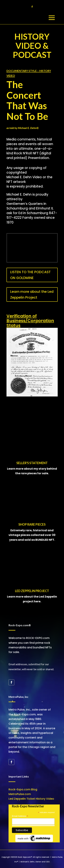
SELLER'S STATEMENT (32, 463)
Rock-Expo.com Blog (23, 789)
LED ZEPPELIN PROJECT (32, 591)
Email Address (20, 816)
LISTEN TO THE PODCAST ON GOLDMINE (30, 275)
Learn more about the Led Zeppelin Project (32, 294)
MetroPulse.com (20, 794)
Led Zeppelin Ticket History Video (31, 799)
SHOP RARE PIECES (32, 524)
